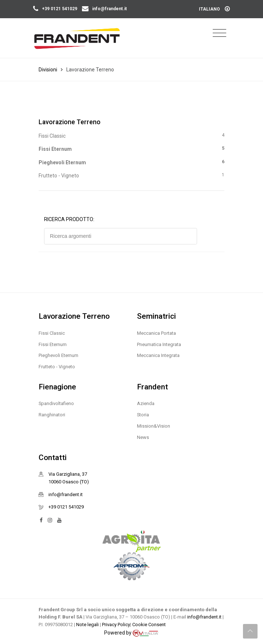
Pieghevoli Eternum (131, 162)
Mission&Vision (154, 426)
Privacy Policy (116, 625)
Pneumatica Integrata (159, 344)
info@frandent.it (104, 9)
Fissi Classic (131, 135)
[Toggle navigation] (219, 33)
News (143, 437)
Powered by (131, 633)
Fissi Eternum (131, 148)
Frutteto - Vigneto (131, 175)
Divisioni (48, 70)
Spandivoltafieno (56, 403)
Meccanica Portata (156, 333)
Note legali (88, 625)
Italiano (214, 9)
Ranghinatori (52, 415)
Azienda (146, 403)
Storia (143, 415)
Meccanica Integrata (158, 355)
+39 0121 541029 (56, 9)
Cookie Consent (149, 625)
